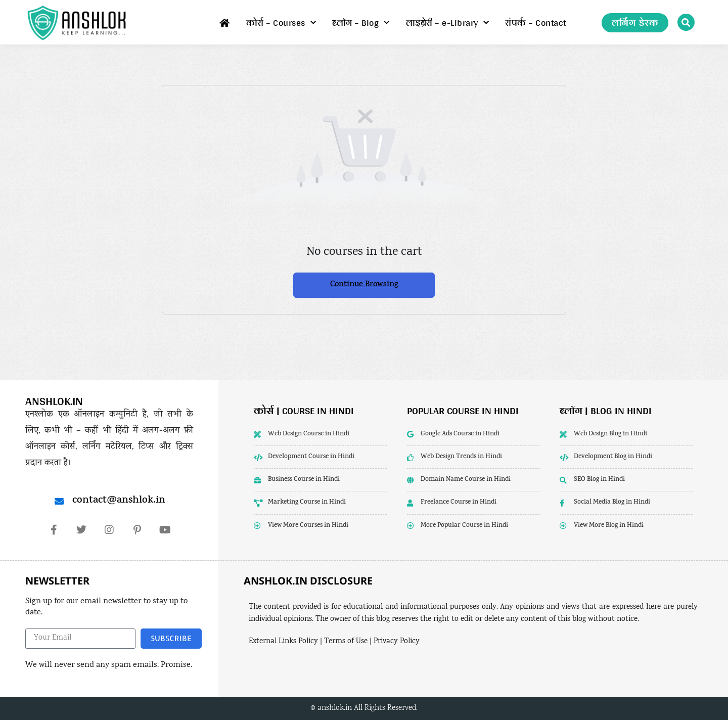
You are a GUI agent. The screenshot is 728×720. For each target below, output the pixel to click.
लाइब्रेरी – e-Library (448, 22)
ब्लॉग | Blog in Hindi (606, 411)
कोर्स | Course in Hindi (304, 411)
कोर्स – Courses (281, 22)
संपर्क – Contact (536, 22)
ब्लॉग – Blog (361, 22)
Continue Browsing (364, 285)
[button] (686, 22)
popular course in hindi (463, 411)
